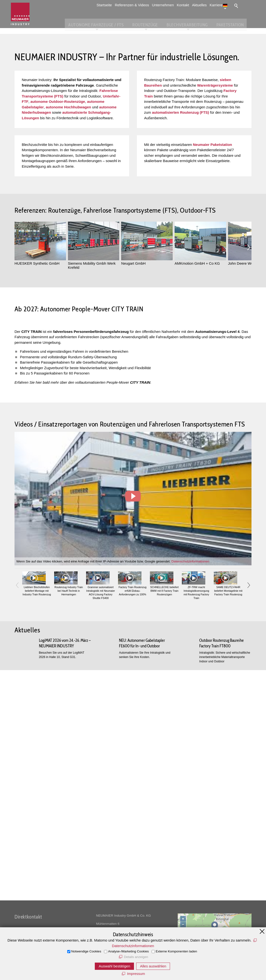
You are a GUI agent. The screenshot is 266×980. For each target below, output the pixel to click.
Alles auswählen (153, 966)
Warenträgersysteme (215, 148)
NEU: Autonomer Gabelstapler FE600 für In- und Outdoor (142, 873)
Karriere (221, 5)
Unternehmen (168, 5)
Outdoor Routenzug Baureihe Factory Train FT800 (222, 873)
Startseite (109, 5)
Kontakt (188, 5)
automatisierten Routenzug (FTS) (181, 176)
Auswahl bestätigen (114, 966)
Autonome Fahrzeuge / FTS (109, 24)
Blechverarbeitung (197, 24)
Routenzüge (156, 24)
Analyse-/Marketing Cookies (128, 951)
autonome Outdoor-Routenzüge (58, 165)
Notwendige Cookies (86, 951)
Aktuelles (204, 5)
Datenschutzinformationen (190, 788)
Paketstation (238, 24)
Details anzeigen (136, 957)
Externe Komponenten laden (176, 951)
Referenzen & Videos (137, 5)
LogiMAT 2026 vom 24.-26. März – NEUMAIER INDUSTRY (65, 873)
